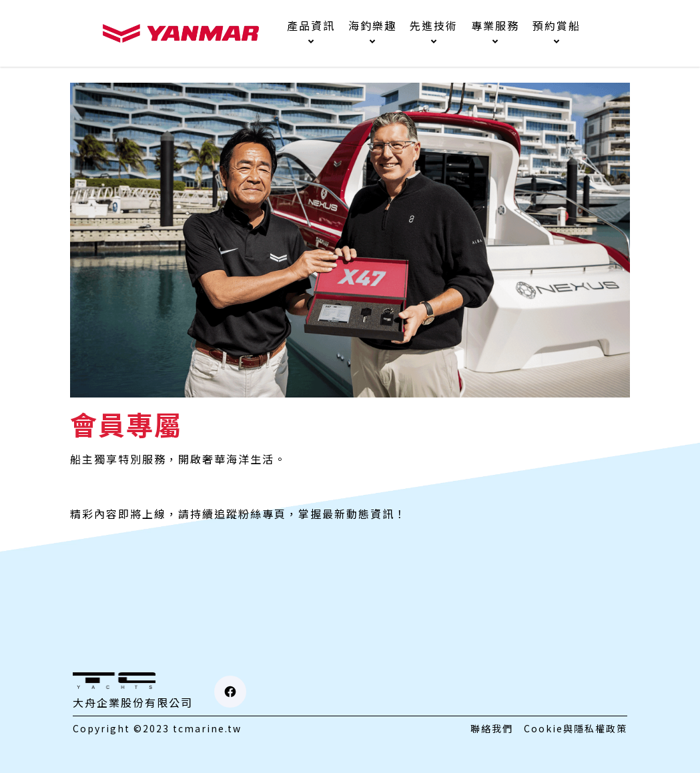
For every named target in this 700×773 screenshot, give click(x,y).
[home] (181, 33)
